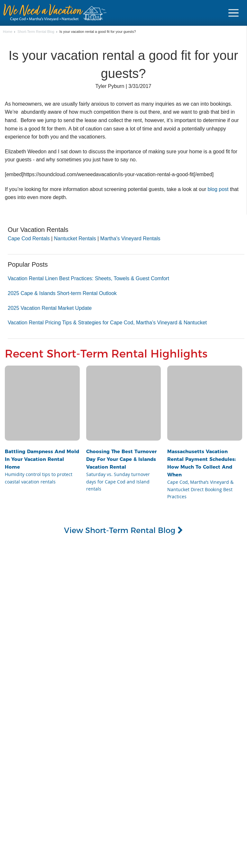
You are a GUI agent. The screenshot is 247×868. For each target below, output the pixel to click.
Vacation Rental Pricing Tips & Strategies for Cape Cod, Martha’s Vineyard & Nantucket (107, 323)
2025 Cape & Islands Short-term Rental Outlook (62, 293)
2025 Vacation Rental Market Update (50, 308)
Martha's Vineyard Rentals (130, 238)
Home (8, 32)
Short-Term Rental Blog (36, 32)
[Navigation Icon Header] (233, 13)
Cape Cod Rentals (29, 238)
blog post (218, 189)
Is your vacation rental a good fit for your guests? (98, 32)
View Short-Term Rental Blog (123, 530)
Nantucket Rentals (75, 238)
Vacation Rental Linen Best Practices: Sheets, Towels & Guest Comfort (88, 278)
